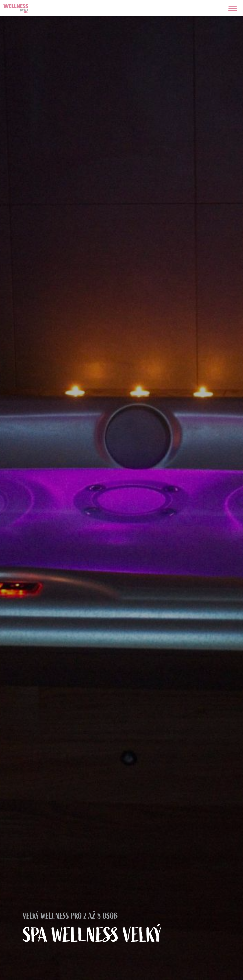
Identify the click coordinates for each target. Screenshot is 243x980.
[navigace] (233, 8)
